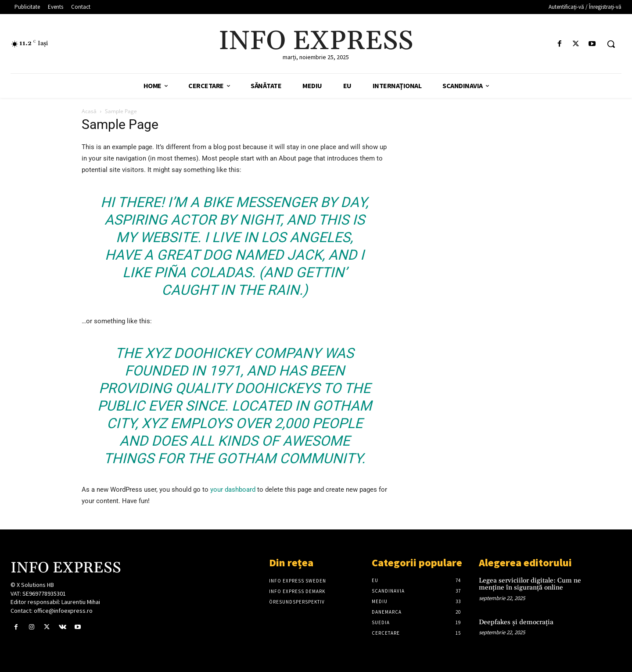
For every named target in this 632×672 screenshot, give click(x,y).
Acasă (89, 111)
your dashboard (233, 490)
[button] (611, 44)
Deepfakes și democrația (516, 622)
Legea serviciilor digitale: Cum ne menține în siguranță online (530, 584)
